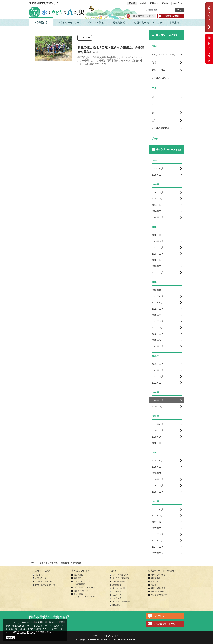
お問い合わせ (41, 578)
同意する (11, 638)
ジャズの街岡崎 (157, 592)
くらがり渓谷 (118, 592)
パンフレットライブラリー (85, 587)
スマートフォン (107, 636)
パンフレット (160, 616)
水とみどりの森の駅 (159, 595)
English (143, 3)
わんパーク (117, 595)
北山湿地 (116, 605)
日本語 (132, 3)
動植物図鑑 (117, 585)
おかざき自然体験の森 (121, 601)
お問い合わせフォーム (164, 624)
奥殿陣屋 (155, 581)
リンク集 (39, 575)
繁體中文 (154, 3)
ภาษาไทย (178, 3)
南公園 (154, 585)
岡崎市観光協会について (45, 585)
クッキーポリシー (26, 632)
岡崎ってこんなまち (209, 49)
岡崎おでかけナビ (158, 575)
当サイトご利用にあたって (46, 581)
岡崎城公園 (155, 578)
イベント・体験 (119, 581)
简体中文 (166, 3)
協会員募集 (78, 575)
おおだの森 (117, 598)
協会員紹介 (78, 578)
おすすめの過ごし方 (121, 575)
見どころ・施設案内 (121, 578)
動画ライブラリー (81, 591)
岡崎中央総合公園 (158, 588)
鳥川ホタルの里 (119, 588)
